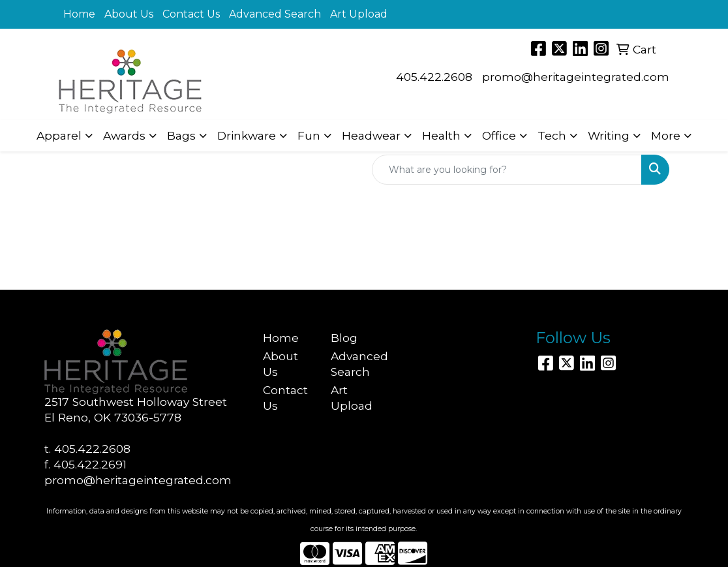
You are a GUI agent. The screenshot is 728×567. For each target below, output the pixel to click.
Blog (344, 338)
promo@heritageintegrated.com (576, 77)
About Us (129, 14)
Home (79, 14)
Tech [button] (552, 135)
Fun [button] (309, 135)
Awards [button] (124, 135)
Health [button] (441, 135)
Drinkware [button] (247, 135)
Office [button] (499, 135)
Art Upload (359, 14)
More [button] (666, 135)
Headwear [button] (371, 135)
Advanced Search (275, 14)
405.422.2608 (434, 77)
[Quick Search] (507, 170)
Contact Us (191, 14)
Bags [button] (181, 135)
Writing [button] (609, 135)
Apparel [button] (59, 135)
